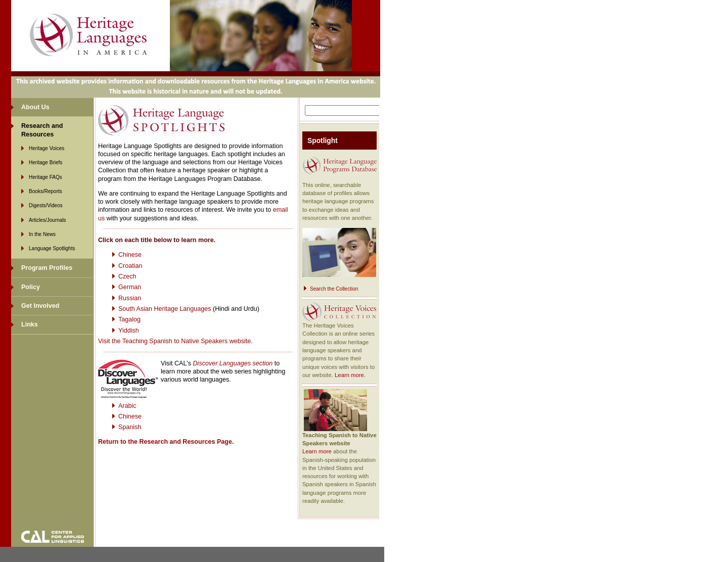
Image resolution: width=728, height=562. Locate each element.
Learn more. (350, 375)
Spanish (130, 427)
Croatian (130, 266)
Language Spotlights (52, 248)
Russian (130, 298)
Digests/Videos (46, 205)
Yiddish (129, 331)
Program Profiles (47, 268)
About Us (35, 107)
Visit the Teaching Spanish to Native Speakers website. (175, 341)
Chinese (130, 255)
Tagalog (129, 319)
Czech (127, 276)
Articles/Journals (48, 220)
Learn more (317, 451)
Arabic (127, 406)
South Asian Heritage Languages (165, 309)
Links (30, 324)
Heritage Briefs (45, 162)
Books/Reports (45, 191)
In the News (42, 234)
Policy (31, 287)
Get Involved (40, 306)
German (130, 287)
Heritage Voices (47, 148)
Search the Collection (334, 289)
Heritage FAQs (45, 177)
